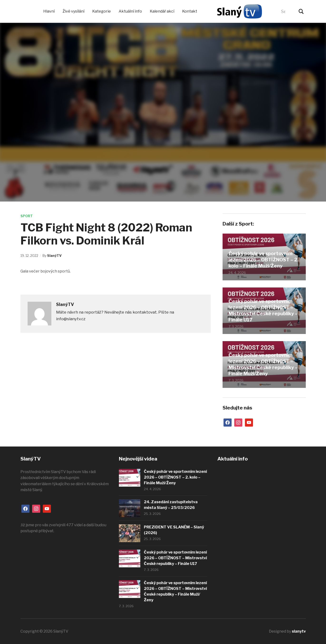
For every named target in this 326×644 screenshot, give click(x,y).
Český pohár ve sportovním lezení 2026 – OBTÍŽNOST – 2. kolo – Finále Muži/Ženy (263, 260)
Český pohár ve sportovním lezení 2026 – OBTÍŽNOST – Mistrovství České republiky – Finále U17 (263, 310)
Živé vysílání (73, 11)
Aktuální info (130, 11)
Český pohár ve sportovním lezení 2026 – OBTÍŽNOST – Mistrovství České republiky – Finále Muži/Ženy (263, 364)
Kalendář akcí (162, 11)
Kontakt (190, 11)
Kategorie (102, 11)
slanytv (299, 631)
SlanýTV (54, 256)
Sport (27, 216)
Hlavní (49, 11)
